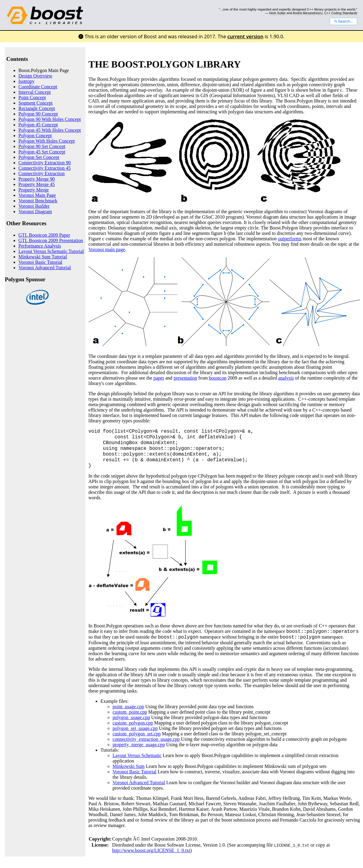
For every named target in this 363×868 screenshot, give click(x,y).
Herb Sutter (277, 13)
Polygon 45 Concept (38, 125)
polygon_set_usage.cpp (135, 728)
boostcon (218, 378)
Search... (344, 21)
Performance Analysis (40, 246)
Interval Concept (35, 92)
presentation (185, 378)
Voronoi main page (107, 249)
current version (245, 36)
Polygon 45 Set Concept (42, 152)
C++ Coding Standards (341, 13)
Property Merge (34, 190)
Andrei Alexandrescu (308, 13)
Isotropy (26, 81)
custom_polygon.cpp (133, 723)
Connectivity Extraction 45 (45, 168)
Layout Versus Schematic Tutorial (51, 251)
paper (159, 378)
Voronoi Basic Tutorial (40, 262)
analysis (286, 378)
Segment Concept (35, 103)
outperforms (290, 239)
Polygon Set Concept (39, 157)
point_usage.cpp (128, 707)
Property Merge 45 (37, 184)
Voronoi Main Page (37, 195)
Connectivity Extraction (41, 174)
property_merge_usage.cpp (139, 745)
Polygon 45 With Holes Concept (50, 130)
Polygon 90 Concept (38, 114)
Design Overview (35, 76)
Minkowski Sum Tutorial (43, 257)
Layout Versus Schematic (137, 755)
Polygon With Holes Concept (47, 141)
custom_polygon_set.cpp (137, 734)
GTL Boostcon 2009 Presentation (51, 240)
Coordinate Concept (38, 87)
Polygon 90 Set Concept (42, 146)
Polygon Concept (35, 136)
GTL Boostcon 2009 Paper (44, 235)
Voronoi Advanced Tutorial (45, 268)
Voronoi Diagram (35, 211)
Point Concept (32, 98)
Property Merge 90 (37, 179)
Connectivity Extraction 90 (45, 163)
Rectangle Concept (37, 108)
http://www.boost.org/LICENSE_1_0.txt (151, 850)
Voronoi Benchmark (38, 201)
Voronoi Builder (34, 206)
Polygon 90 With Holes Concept (50, 119)
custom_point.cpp (130, 712)
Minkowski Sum (129, 766)
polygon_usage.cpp (131, 717)
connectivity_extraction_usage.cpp (146, 739)
